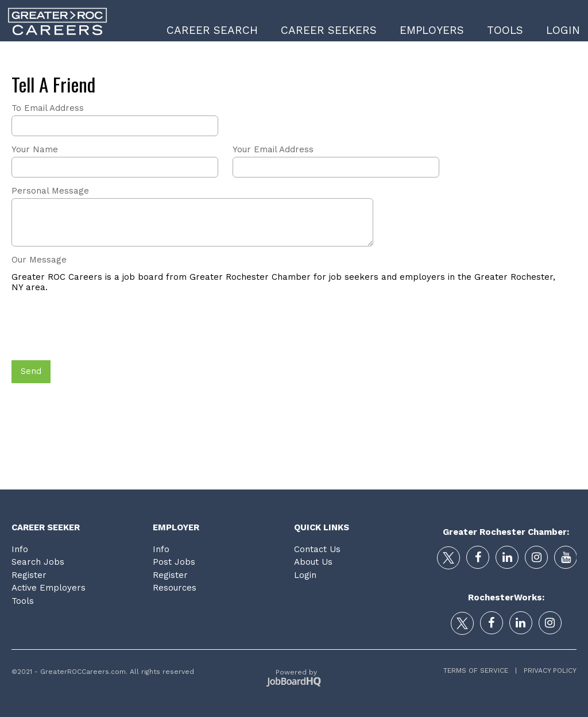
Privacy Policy (547, 670)
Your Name (35, 149)
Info (20, 549)
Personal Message (50, 191)
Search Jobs (38, 562)
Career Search (212, 30)
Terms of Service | (480, 670)
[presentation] (99, 327)
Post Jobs (174, 562)
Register (29, 575)
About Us (313, 562)
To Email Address (48, 108)
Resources (175, 588)
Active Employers (49, 588)
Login (563, 30)
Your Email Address (273, 149)
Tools (505, 30)
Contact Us (317, 549)
